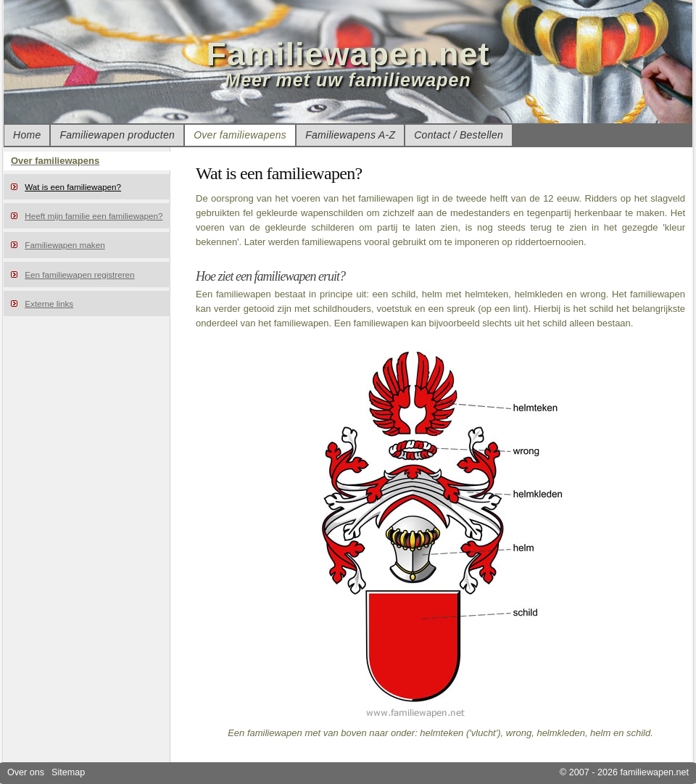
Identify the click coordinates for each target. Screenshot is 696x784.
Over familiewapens (240, 135)
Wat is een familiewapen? (73, 187)
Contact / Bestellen (459, 135)
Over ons (26, 772)
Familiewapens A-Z (350, 135)
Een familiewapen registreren (79, 275)
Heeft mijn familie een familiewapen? (94, 216)
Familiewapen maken (65, 245)
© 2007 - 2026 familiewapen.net (624, 772)
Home (27, 135)
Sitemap (68, 772)
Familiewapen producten (117, 135)
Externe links (49, 304)
